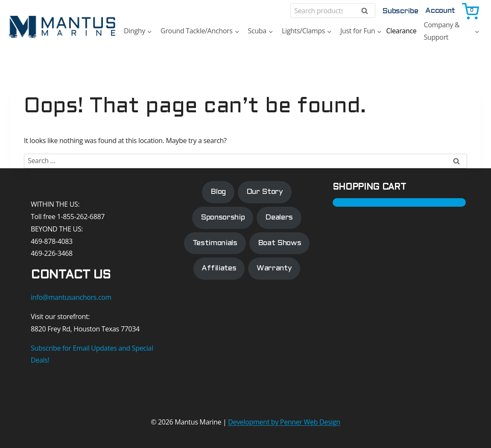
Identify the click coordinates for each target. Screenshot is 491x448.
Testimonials (215, 243)
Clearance (401, 31)
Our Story (265, 192)
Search (367, 11)
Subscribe (400, 11)
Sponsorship (223, 218)
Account (440, 11)
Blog (218, 192)
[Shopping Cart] (471, 11)
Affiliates (219, 269)
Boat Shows (280, 243)
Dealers (279, 218)
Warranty (274, 269)
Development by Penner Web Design (284, 422)
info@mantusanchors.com (71, 297)
